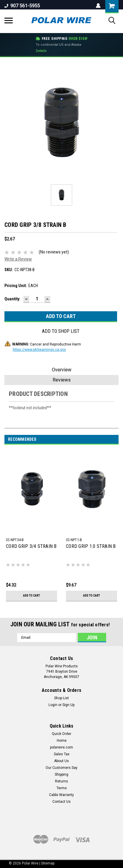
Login (53, 705)
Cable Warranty (61, 795)
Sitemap (48, 863)
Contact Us (61, 802)
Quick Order (61, 734)
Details (41, 51)
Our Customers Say (61, 768)
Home (62, 741)
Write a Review (18, 259)
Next (116, 439)
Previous (107, 439)
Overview (61, 370)
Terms (62, 788)
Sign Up (68, 705)
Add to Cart (31, 596)
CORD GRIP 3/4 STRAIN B (31, 546)
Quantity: (12, 299)
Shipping (61, 774)
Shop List (61, 698)
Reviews (62, 380)
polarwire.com (61, 747)
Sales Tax (62, 754)
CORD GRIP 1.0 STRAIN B (91, 546)
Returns (61, 781)
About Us (61, 761)
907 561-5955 (22, 6)
